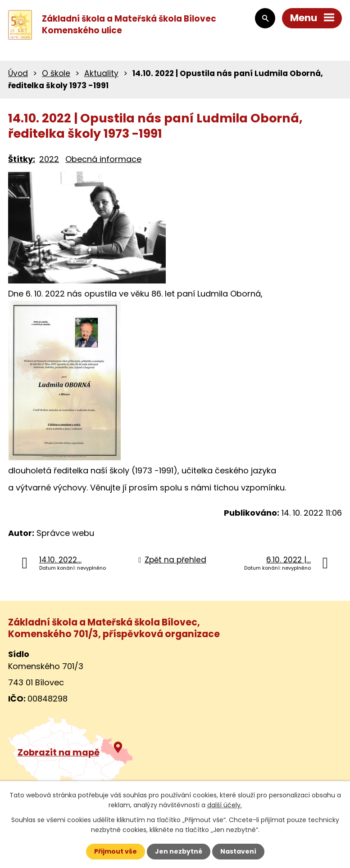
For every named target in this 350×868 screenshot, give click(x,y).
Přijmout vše (116, 851)
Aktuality (101, 73)
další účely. (225, 805)
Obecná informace (103, 159)
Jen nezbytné (179, 851)
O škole (56, 73)
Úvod (18, 73)
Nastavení (238, 851)
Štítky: (22, 159)
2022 (49, 159)
